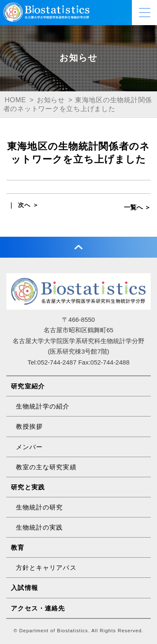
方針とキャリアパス (46, 568)
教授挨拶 (30, 426)
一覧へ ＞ (137, 207)
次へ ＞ (28, 205)
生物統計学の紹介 (43, 406)
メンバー (30, 447)
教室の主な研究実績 (46, 467)
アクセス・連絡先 (38, 608)
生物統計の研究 (40, 507)
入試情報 (24, 588)
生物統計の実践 (40, 527)
